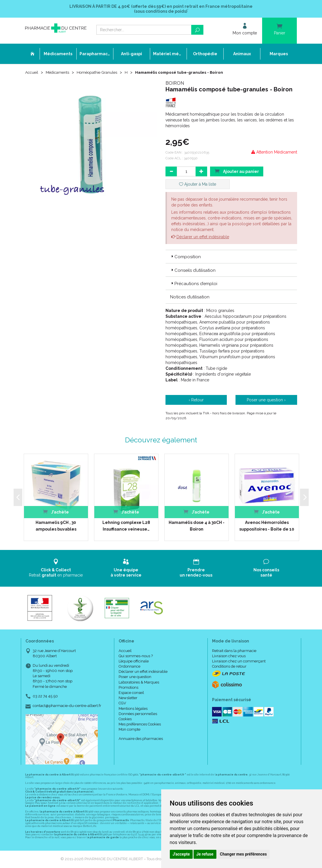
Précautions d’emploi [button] (194, 284)
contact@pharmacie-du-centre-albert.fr (67, 706)
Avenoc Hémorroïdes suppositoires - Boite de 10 (267, 526)
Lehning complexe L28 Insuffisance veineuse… (126, 526)
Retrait (56, 569)
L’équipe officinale (134, 662)
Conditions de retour (229, 667)
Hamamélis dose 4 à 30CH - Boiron (197, 526)
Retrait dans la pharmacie (234, 651)
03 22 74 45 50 (45, 697)
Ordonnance (129, 667)
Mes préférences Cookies (140, 725)
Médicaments (59, 73)
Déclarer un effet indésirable (203, 237)
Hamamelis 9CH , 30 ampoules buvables (56, 526)
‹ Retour (196, 400)
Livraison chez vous (229, 656)
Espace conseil (131, 693)
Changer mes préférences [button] (243, 854)
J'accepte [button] (181, 854)
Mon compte (129, 730)
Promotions (128, 688)
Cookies (125, 720)
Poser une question (135, 677)
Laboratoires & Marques (139, 683)
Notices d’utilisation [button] (190, 298)
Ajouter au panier (237, 172)
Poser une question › (266, 400)
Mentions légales (133, 709)
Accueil (32, 73)
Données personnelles (138, 714)
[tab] (231, 257)
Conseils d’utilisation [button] (193, 271)
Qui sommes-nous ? (136, 656)
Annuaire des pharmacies (141, 739)
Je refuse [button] (205, 854)
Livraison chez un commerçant (239, 662)
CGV (122, 704)
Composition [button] (185, 257)
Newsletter (128, 698)
